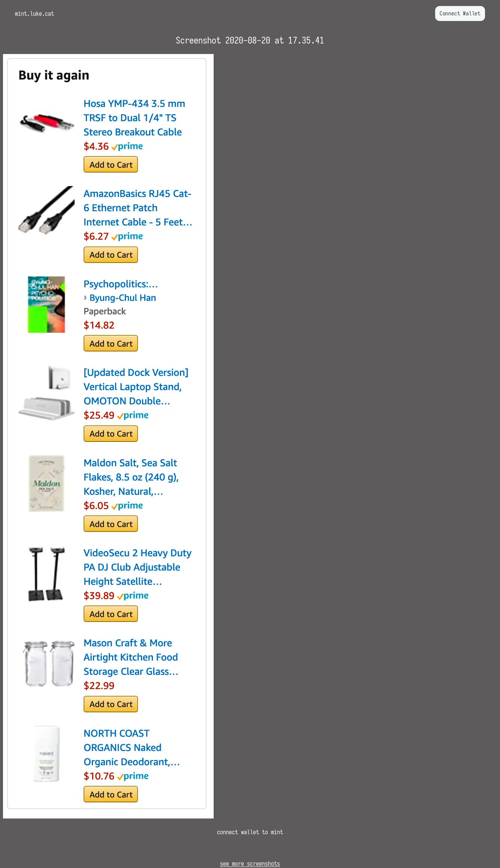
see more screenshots (250, 863)
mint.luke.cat (34, 14)
